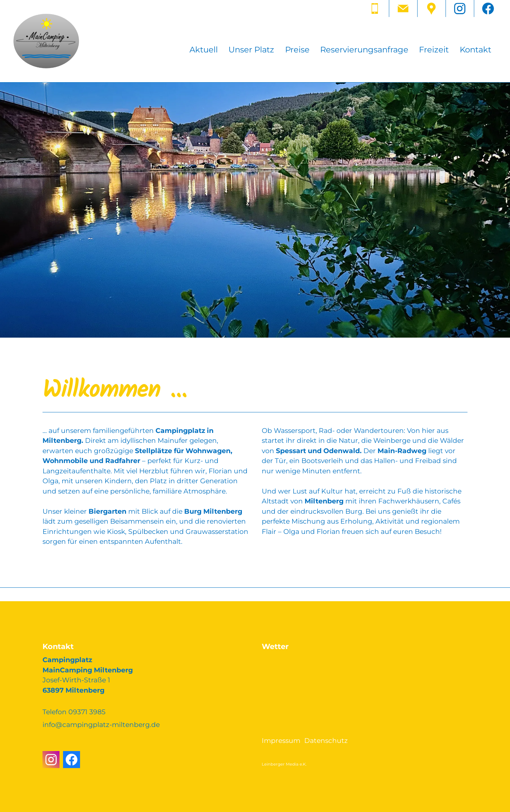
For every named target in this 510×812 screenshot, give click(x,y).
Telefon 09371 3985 (74, 712)
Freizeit (434, 50)
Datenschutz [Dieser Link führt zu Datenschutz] (326, 741)
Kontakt (475, 50)
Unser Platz (251, 50)
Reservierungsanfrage (364, 50)
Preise (297, 50)
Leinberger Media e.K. (284, 764)
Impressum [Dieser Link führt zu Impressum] (281, 741)
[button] (375, 9)
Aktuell (204, 50)
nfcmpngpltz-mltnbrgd (101, 725)
